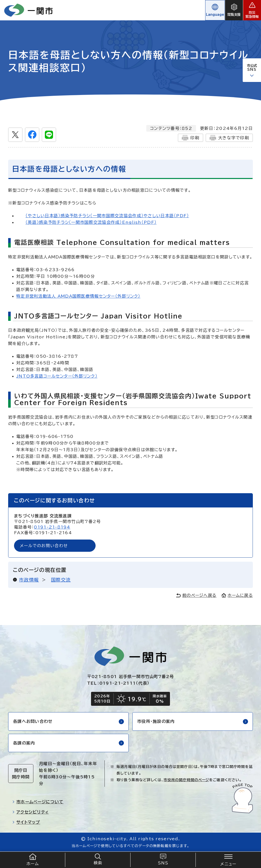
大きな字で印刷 (229, 138)
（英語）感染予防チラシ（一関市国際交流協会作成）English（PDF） (91, 222)
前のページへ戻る (196, 595)
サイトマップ (26, 822)
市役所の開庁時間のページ (186, 780)
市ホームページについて (38, 802)
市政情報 (29, 580)
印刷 (191, 138)
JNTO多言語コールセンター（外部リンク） (57, 376)
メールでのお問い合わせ (44, 546)
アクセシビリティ (30, 812)
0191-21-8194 (52, 527)
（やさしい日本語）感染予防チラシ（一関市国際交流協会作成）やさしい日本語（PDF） (107, 216)
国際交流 (61, 580)
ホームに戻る (237, 595)
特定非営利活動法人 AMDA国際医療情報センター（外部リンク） (78, 296)
